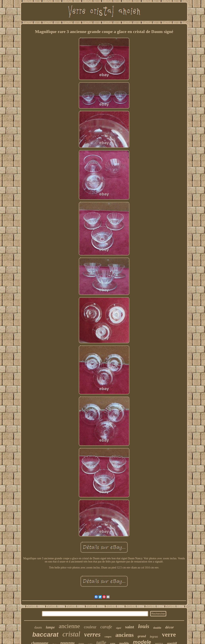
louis (144, 626)
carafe (106, 627)
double (157, 628)
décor (170, 627)
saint (130, 627)
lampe (50, 627)
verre (169, 635)
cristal (71, 634)
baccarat (45, 634)
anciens (125, 635)
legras (154, 637)
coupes (108, 637)
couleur (90, 627)
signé (119, 628)
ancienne (69, 626)
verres (92, 634)
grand (142, 636)
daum (38, 627)
